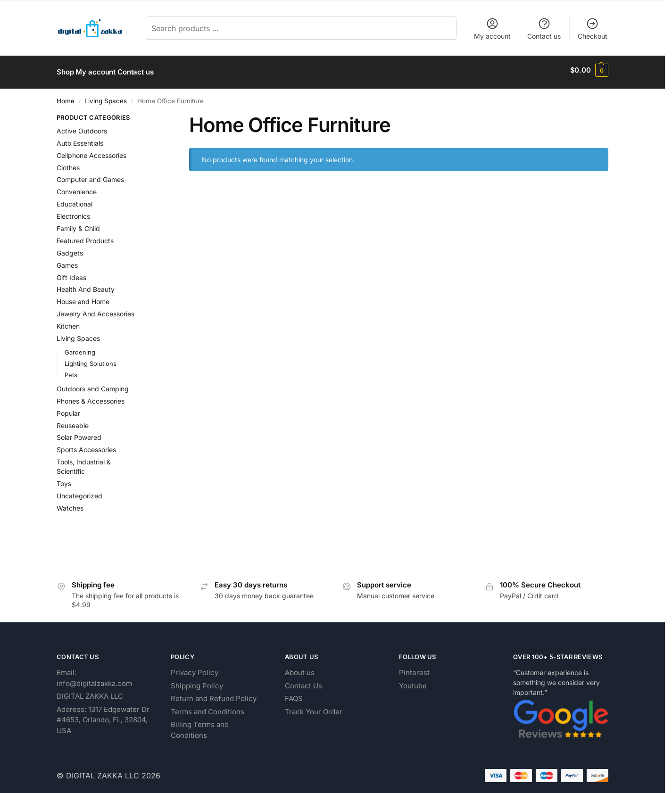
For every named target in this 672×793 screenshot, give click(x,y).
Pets (71, 371)
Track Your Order (314, 707)
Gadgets (70, 249)
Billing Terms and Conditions (200, 726)
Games (67, 261)
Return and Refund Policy (214, 694)
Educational (75, 200)
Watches (70, 504)
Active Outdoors (82, 127)
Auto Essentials (80, 139)
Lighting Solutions (91, 359)
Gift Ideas (71, 273)
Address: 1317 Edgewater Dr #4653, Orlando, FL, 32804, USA (103, 716)
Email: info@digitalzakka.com (94, 674)
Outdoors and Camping (93, 384)
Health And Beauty (86, 285)
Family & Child (78, 224)
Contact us (544, 29)
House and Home (83, 298)
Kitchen (68, 322)
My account (492, 29)
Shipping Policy (197, 681)
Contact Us (303, 681)
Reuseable (73, 421)
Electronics (73, 212)
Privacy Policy (195, 668)
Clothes (68, 163)
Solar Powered (79, 434)
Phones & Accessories (91, 397)
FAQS (294, 694)
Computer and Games (90, 176)
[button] (589, 70)
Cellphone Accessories (91, 151)
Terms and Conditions (207, 707)
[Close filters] (153, 115)
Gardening (80, 348)
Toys (64, 480)
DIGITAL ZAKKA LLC (90, 692)
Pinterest (414, 668)
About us (300, 668)
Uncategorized (79, 492)
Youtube (413, 681)
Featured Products (85, 236)
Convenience (77, 188)
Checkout (593, 29)
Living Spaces (106, 97)
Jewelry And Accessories (95, 310)
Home (66, 97)
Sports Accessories (86, 446)
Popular (68, 409)
